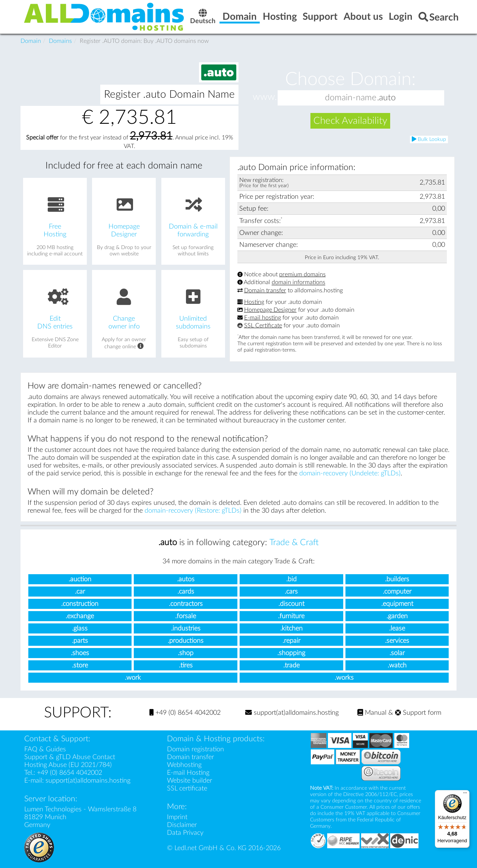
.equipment (397, 604)
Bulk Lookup (429, 139)
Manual (372, 713)
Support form (418, 713)
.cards (186, 592)
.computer (397, 592)
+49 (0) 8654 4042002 (185, 713)
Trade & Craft (294, 542)
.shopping (291, 653)
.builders (397, 579)
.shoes (80, 653)
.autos (186, 579)
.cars (291, 592)
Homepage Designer (270, 310)
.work (133, 678)
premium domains (302, 274)
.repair (291, 641)
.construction (80, 604)
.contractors (186, 604)
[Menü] (465, 795)
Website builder (189, 781)
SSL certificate (187, 788)
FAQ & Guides (45, 749)
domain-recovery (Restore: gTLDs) (193, 511)
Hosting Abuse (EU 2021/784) (68, 765)
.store (80, 665)
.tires (186, 665)
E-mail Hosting (188, 773)
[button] (437, 98)
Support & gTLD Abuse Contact (70, 757)
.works (344, 678)
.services (397, 641)
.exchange (80, 616)
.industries (186, 628)
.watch (397, 665)
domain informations (298, 283)
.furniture (291, 616)
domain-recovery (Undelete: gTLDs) (350, 473)
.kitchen (291, 628)
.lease (397, 628)
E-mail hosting (263, 318)
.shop (186, 653)
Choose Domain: (350, 79)
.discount (291, 604)
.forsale (186, 616)
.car (80, 592)
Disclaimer (182, 825)
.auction (80, 579)
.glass (80, 628)
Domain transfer (265, 290)
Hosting (254, 302)
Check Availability (350, 121)
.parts (80, 641)
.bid (291, 579)
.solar (397, 653)
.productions (186, 641)
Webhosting (184, 765)
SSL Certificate (263, 325)
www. (265, 97)
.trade (291, 665)
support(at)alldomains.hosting (292, 713)
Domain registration (195, 749)
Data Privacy (185, 833)
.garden (397, 616)
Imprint (177, 817)
